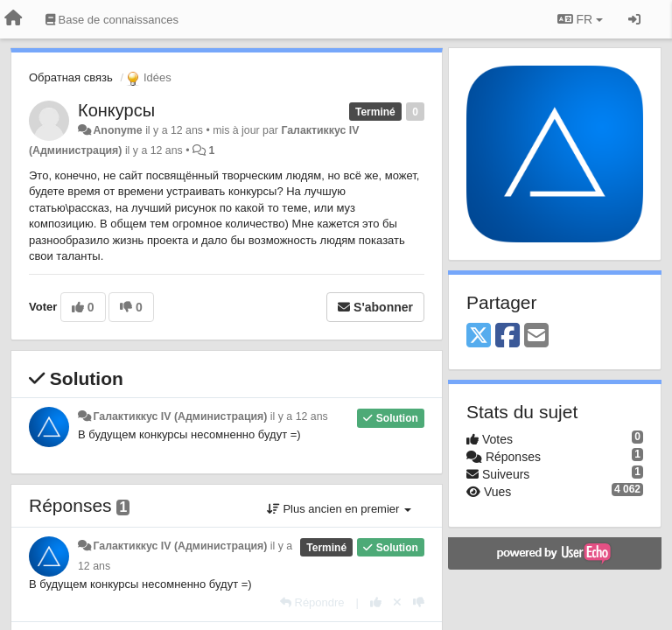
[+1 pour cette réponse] (376, 602)
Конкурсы (116, 110)
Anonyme (117, 130)
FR (580, 19)
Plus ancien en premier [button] (339, 509)
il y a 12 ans (299, 416)
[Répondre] (312, 602)
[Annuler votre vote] (397, 602)
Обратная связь (71, 77)
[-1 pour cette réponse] (419, 602)
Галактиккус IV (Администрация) (180, 416)
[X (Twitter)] (479, 336)
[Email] (536, 336)
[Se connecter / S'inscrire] (634, 19)
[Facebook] (507, 336)
